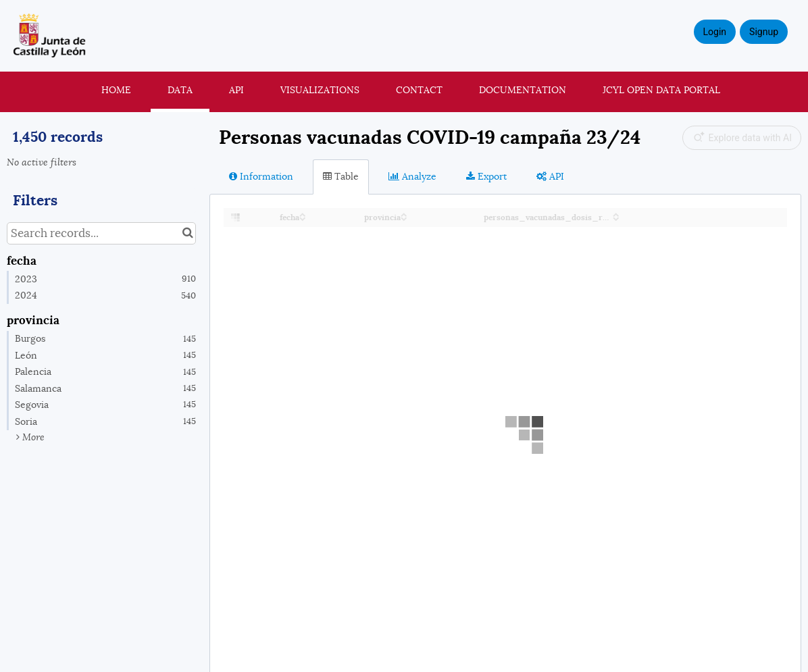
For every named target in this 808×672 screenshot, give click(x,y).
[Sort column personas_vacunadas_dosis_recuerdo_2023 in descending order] (616, 218)
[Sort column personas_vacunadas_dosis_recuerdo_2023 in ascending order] (616, 214)
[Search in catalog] (187, 233)
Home (116, 90)
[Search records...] (101, 233)
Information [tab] (261, 176)
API (236, 90)
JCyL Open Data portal (661, 90)
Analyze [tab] (412, 176)
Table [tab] (341, 176)
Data (180, 90)
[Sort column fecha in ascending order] (303, 214)
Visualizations (320, 90)
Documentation (523, 90)
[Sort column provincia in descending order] (404, 218)
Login (715, 32)
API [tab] (550, 176)
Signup (764, 32)
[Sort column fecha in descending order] (303, 218)
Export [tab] (486, 176)
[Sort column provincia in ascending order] (404, 214)
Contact (419, 90)
